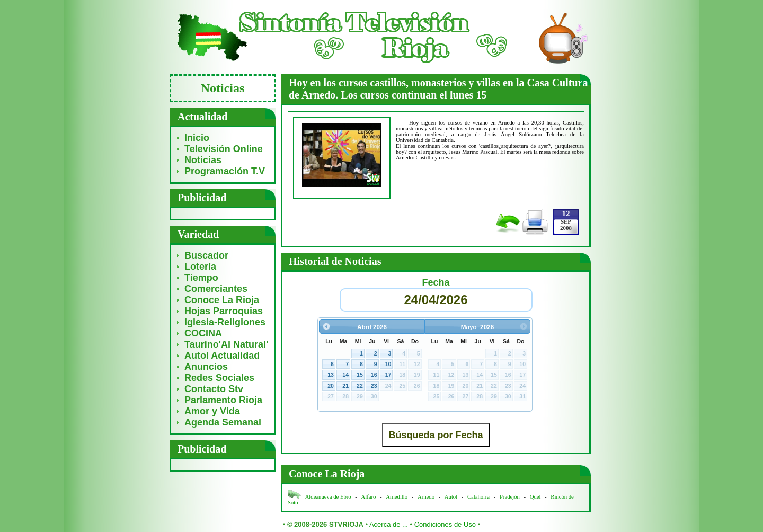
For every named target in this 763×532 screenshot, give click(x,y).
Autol (452, 497)
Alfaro (369, 497)
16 (374, 375)
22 (360, 386)
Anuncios (206, 367)
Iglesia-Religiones (225, 322)
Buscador (206, 255)
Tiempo (201, 278)
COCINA (203, 333)
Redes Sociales (219, 378)
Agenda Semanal (223, 422)
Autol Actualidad (222, 356)
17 (388, 375)
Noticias (203, 160)
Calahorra (478, 497)
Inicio (197, 138)
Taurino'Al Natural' (226, 344)
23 (374, 386)
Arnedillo (397, 497)
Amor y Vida (212, 411)
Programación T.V (225, 171)
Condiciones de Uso (445, 524)
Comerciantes (216, 289)
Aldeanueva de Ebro (328, 497)
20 (331, 386)
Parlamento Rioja (223, 400)
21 (345, 386)
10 (388, 364)
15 (360, 375)
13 (331, 375)
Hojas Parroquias (224, 311)
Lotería (200, 267)
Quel (535, 497)
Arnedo (426, 497)
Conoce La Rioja (222, 300)
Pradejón (510, 497)
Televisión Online (224, 149)
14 (345, 375)
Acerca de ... (389, 524)
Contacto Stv (214, 389)
